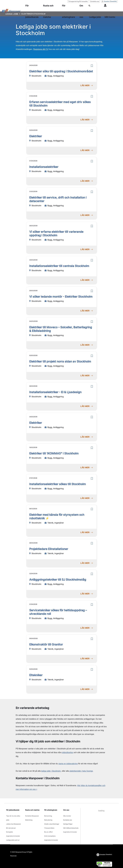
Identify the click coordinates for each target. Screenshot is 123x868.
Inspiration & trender (13, 830)
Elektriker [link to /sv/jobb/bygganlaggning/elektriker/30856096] (36, 136)
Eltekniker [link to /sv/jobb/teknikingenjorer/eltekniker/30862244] (36, 675)
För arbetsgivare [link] (51, 810)
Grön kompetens (50, 830)
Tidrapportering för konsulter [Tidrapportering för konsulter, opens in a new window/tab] (78, 1)
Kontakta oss (68, 818)
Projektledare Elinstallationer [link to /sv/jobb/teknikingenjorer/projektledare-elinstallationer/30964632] (49, 549)
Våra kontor (67, 815)
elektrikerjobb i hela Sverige (81, 771)
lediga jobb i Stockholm (51, 771)
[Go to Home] (11, 11)
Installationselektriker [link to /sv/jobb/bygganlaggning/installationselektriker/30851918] (44, 167)
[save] (92, 66)
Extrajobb (10, 827)
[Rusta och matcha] (52, 11)
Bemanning (48, 815)
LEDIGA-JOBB (12, 14)
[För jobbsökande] (33, 11)
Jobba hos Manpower (14, 821)
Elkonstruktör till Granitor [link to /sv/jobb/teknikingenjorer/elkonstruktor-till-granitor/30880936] (46, 644)
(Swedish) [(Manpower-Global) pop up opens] (109, 1)
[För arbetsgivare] (70, 11)
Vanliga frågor (68, 821)
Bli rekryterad (11, 824)
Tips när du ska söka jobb (13, 817)
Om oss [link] (66, 810)
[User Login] (110, 11)
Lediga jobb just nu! (13, 833)
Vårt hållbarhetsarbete (71, 824)
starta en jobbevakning (68, 764)
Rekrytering (48, 818)
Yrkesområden (49, 824)
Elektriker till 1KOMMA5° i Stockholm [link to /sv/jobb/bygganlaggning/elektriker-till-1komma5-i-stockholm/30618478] (54, 453)
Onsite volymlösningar (52, 821)
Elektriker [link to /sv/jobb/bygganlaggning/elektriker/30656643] (36, 423)
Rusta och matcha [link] (32, 810)
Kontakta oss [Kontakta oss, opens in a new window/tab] (95, 1)
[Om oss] (83, 11)
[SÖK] (95, 11)
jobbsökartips (68, 752)
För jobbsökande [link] (13, 810)
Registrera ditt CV (41, 49)
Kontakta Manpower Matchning (32, 817)
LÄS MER (86, 85)
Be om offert (48, 827)
